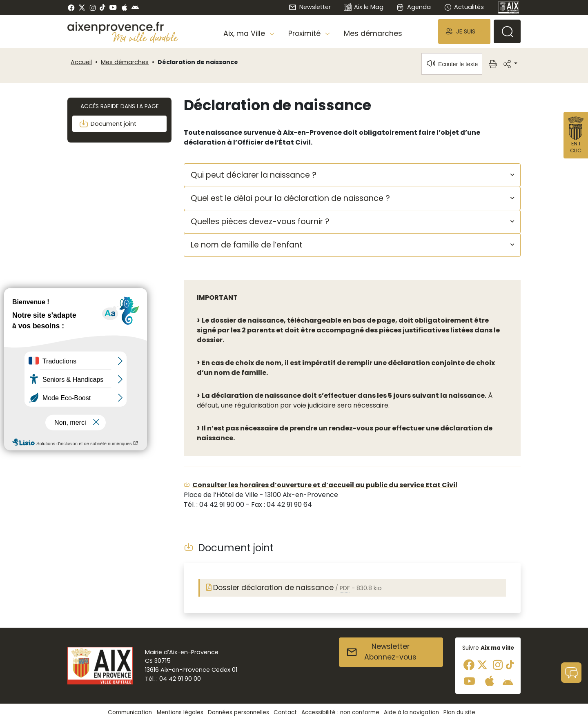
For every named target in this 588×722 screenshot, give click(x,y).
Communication (130, 712)
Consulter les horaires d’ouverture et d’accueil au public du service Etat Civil (325, 485)
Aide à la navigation (411, 712)
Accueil (81, 62)
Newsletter (310, 7)
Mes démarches (373, 33)
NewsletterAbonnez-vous (381, 652)
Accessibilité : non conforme (340, 712)
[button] (464, 31)
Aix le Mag (364, 8)
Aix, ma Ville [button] (245, 33)
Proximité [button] (305, 33)
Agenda (413, 7)
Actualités (464, 7)
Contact (285, 712)
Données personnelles (238, 712)
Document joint (108, 124)
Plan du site (459, 712)
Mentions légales (180, 712)
